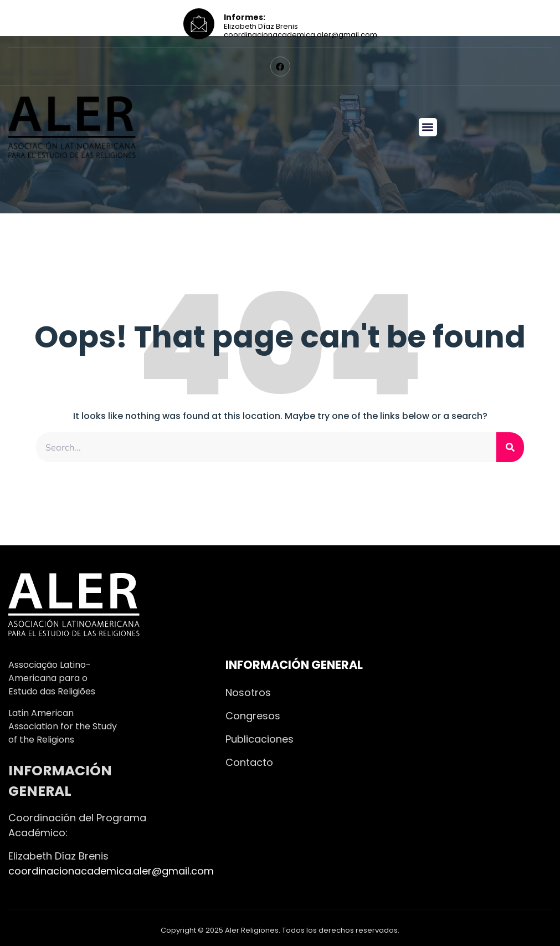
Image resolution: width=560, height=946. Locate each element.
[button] (428, 127)
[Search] (510, 447)
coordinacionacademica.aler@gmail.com (111, 871)
